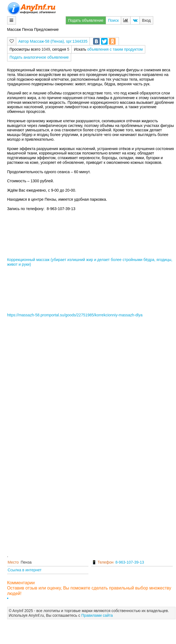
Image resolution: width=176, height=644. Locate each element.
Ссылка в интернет (25, 570)
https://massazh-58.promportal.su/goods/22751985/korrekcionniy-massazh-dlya (75, 315)
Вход (146, 20)
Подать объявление (86, 20)
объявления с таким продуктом (115, 49)
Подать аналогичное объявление (39, 57)
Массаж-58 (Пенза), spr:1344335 (59, 41)
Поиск (114, 20)
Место (13, 562)
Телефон (105, 562)
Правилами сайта (97, 615)
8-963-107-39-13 (130, 562)
